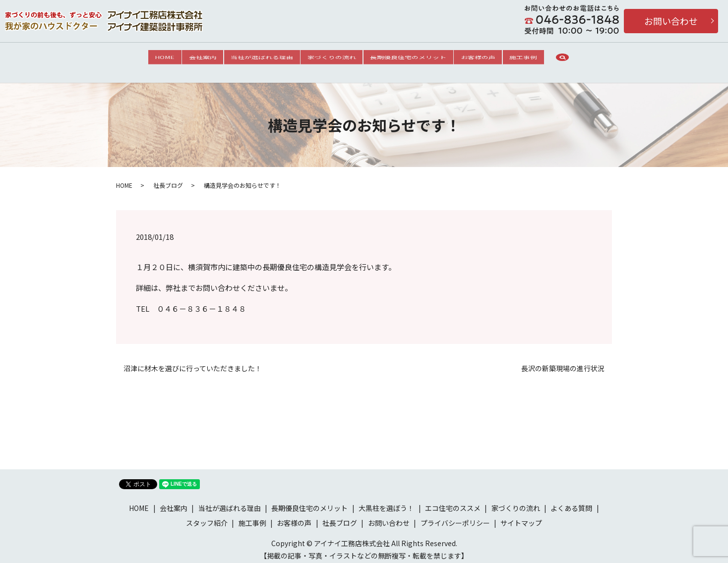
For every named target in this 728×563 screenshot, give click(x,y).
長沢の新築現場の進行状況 (563, 363)
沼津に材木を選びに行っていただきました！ (193, 363)
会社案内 (189, 59)
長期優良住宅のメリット (415, 59)
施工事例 (544, 59)
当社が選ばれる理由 (255, 59)
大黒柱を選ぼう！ (386, 502)
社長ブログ (168, 179)
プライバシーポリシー (455, 516)
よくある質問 (571, 502)
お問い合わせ (671, 21)
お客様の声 (491, 59)
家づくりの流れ (332, 59)
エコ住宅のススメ (453, 502)
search (586, 59)
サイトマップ (521, 516)
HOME (145, 59)
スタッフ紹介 (207, 516)
